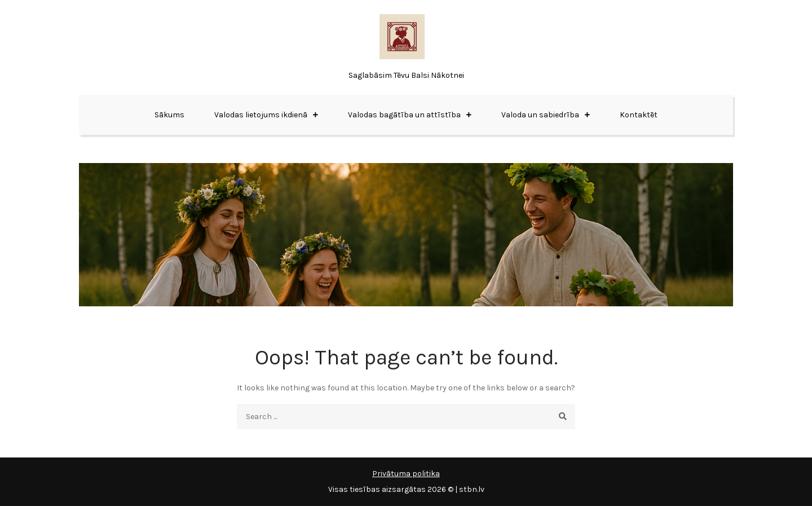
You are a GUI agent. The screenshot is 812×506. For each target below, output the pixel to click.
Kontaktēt (639, 115)
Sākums (169, 115)
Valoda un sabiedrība (540, 115)
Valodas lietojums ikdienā (261, 115)
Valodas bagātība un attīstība (404, 115)
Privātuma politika (406, 474)
